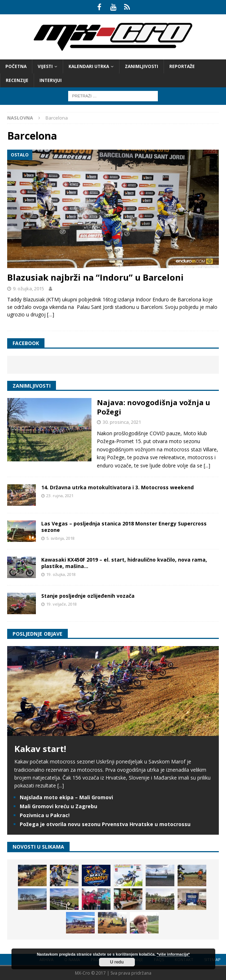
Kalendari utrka (89, 66)
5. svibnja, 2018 (60, 538)
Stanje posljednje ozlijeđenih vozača (88, 596)
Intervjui (51, 80)
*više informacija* (173, 954)
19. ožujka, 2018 (61, 574)
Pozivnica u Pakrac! (45, 815)
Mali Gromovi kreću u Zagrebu (58, 806)
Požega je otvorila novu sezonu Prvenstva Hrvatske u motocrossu (105, 824)
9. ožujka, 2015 (29, 288)
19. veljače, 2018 (62, 604)
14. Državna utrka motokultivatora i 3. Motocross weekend (117, 487)
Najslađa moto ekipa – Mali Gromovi (66, 797)
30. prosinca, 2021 (122, 422)
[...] (207, 465)
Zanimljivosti (142, 66)
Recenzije (17, 80)
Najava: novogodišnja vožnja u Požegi (154, 407)
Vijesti (45, 66)
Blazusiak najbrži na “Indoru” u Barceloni (95, 277)
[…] (51, 314)
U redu (117, 962)
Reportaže (182, 66)
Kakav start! (40, 749)
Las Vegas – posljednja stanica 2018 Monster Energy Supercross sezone (124, 527)
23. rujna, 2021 (60, 496)
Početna (16, 66)
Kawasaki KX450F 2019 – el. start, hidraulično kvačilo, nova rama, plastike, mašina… (124, 563)
